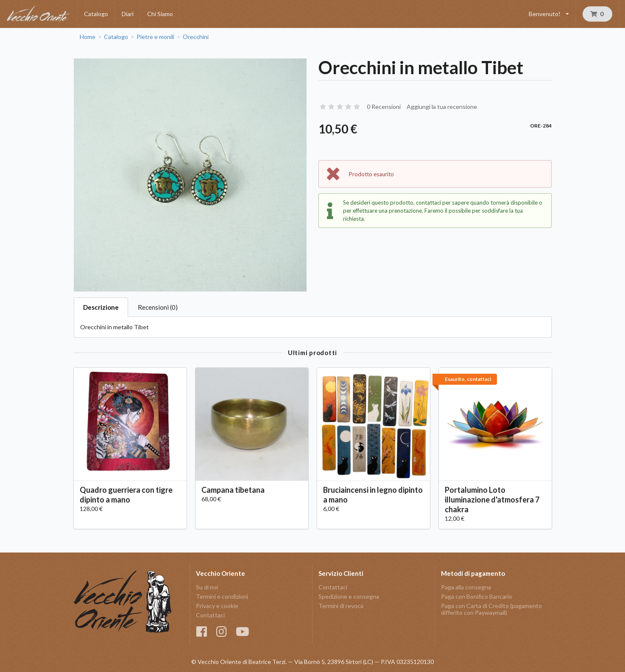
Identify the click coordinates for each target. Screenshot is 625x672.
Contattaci (210, 615)
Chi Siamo (160, 14)
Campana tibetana (233, 490)
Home (88, 37)
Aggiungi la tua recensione (442, 107)
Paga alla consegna (466, 587)
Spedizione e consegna (349, 596)
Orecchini (196, 37)
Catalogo (96, 14)
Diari (128, 14)
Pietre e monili (155, 37)
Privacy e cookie (217, 606)
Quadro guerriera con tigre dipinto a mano (126, 495)
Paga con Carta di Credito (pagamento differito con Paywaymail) (491, 609)
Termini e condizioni (222, 596)
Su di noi (207, 587)
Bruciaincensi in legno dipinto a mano (373, 495)
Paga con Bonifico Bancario (477, 596)
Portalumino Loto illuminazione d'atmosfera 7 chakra (492, 500)
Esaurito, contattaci (468, 379)
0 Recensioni (384, 107)
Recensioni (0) (158, 307)
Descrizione (101, 307)
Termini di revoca (341, 606)
